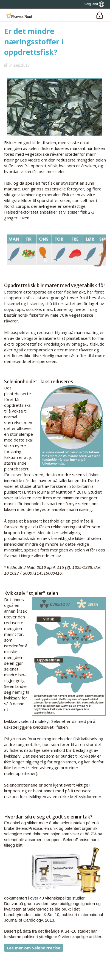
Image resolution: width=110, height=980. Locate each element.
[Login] (99, 15)
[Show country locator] (94, 4)
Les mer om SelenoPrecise (34, 948)
